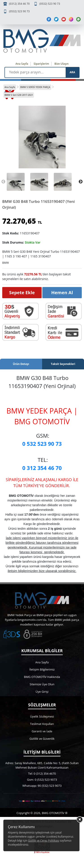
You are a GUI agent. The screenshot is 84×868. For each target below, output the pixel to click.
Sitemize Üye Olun (42, 684)
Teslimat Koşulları (42, 724)
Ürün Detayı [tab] (21, 364)
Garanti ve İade (42, 731)
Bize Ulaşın (61, 64)
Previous (3, 182)
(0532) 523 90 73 (50, 4)
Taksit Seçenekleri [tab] (63, 364)
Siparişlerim (41, 64)
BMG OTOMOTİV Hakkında (42, 677)
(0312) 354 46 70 (19, 4)
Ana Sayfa (22, 64)
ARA (72, 72)
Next (81, 182)
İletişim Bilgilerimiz (42, 669)
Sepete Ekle (22, 293)
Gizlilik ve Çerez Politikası (44, 841)
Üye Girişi (42, 692)
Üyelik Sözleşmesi (42, 716)
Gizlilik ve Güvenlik (42, 739)
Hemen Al (62, 293)
